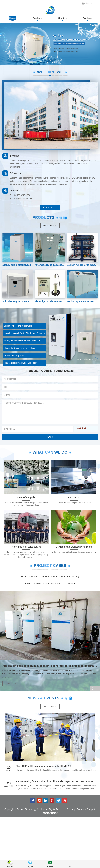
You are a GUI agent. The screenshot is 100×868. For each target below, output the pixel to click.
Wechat (10, 866)
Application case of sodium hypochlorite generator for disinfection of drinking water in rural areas (50, 666)
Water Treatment (29, 577)
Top (70, 866)
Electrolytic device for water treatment (20, 348)
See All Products (50, 226)
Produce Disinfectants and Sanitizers (42, 584)
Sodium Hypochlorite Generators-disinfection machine (82, 301)
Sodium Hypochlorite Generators (18, 326)
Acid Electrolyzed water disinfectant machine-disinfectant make (18, 301)
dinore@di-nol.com (24, 199)
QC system (15, 173)
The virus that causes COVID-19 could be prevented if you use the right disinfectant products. (56, 770)
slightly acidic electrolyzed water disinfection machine (18, 265)
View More (50, 208)
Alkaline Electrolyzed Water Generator (20, 363)
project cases (50, 566)
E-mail (50, 866)
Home (13, 18)
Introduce (14, 156)
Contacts (88, 18)
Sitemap (71, 809)
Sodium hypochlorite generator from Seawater (82, 265)
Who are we (50, 72)
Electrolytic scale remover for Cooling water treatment (50, 301)
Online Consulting (86, 360)
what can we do (50, 452)
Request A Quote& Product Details (50, 371)
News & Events (44, 698)
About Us (63, 18)
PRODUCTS (44, 217)
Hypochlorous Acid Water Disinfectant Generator (25, 333)
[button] (47, 63)
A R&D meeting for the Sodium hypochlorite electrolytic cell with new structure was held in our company (57, 781)
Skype (30, 866)
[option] (50, 44)
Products (38, 18)
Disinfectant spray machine (16, 356)
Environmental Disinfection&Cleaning (61, 577)
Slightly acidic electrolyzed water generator (22, 341)
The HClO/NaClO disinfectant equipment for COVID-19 (43, 766)
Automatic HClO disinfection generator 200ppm (50, 265)
